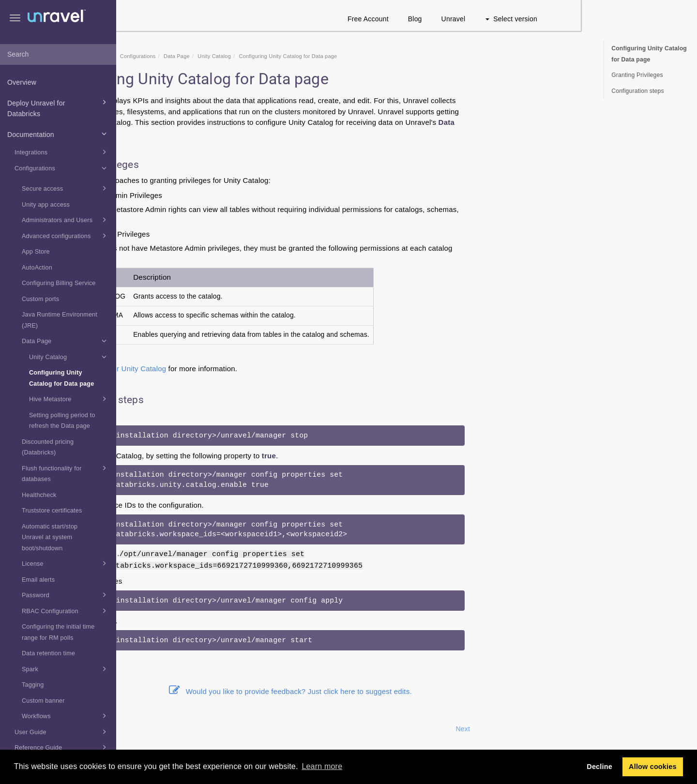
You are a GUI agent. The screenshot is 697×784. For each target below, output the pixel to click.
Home (176, 56)
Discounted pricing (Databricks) (48, 447)
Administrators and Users (66, 220)
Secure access (66, 188)
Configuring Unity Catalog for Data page (61, 378)
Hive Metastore (69, 399)
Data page (201, 100)
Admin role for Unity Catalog (235, 369)
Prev (142, 729)
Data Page (66, 341)
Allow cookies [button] (653, 767)
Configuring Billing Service (59, 283)
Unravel (570, 19)
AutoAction (37, 268)
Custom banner (43, 701)
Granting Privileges (637, 75)
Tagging (33, 685)
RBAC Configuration (66, 611)
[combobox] (58, 55)
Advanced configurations (66, 236)
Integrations (62, 152)
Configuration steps (638, 91)
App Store (36, 252)
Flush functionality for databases (66, 473)
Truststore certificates (52, 511)
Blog (531, 19)
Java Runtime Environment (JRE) (60, 320)
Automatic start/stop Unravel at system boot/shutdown (50, 537)
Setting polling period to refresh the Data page (62, 421)
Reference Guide (62, 747)
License (66, 563)
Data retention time (48, 653)
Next (579, 729)
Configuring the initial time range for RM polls (58, 632)
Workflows (66, 716)
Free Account (484, 19)
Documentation (58, 134)
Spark (66, 669)
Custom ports (40, 299)
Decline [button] (599, 767)
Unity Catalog (69, 357)
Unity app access (46, 205)
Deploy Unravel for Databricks (58, 107)
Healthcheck (39, 495)
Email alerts (38, 580)
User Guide (62, 732)
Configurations (62, 168)
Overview (22, 82)
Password (66, 595)
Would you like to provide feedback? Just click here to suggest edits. (407, 691)
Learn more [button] (322, 766)
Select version (628, 19)
